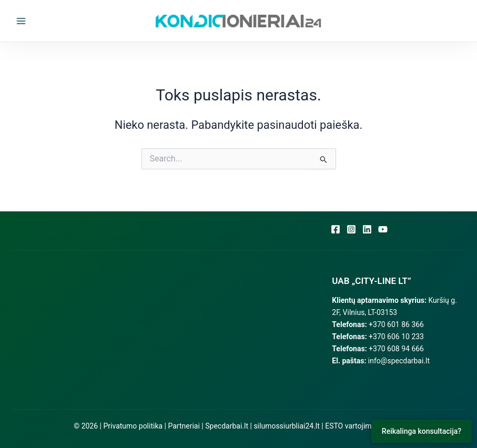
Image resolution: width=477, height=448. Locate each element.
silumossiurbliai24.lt (286, 426)
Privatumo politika (133, 426)
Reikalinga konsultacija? (422, 431)
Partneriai (184, 426)
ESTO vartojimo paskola (364, 426)
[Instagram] (351, 229)
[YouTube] (383, 229)
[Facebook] (336, 229)
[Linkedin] (367, 229)
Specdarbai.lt (227, 426)
